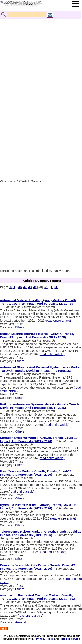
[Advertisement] (40, 55)
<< (11, 287)
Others (19, 327)
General (20, 622)
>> (56, 287)
